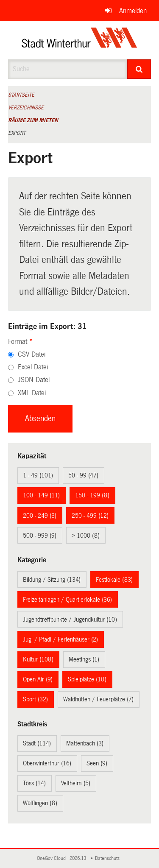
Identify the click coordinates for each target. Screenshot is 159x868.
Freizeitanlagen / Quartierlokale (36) (67, 600)
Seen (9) (97, 763)
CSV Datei (32, 354)
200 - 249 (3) (40, 516)
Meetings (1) (84, 659)
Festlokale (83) (114, 580)
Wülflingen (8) (40, 803)
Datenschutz (109, 858)
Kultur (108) (38, 659)
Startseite (21, 95)
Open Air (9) (38, 679)
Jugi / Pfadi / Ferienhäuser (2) (60, 639)
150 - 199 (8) (92, 495)
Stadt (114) (37, 743)
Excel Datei (33, 367)
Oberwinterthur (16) (47, 763)
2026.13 (78, 858)
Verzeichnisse (26, 108)
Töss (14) (34, 783)
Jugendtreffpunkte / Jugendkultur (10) (70, 620)
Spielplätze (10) (87, 679)
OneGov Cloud (53, 858)
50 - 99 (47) (83, 475)
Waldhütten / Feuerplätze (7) (98, 699)
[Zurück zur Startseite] (79, 40)
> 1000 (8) (86, 536)
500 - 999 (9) (40, 536)
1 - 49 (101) (38, 475)
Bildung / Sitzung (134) (52, 580)
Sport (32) (35, 699)
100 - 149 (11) (41, 495)
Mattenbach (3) (85, 743)
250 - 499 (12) (90, 516)
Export (17, 133)
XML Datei (32, 393)
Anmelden (133, 11)
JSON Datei (34, 380)
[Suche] (139, 69)
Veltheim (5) (76, 783)
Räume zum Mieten (33, 120)
